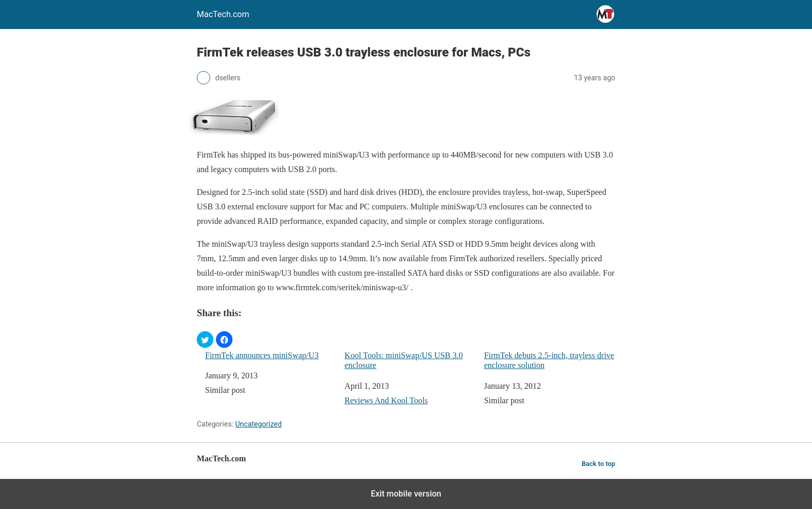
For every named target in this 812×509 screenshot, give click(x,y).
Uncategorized (258, 424)
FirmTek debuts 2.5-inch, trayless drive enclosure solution (549, 360)
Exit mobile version (406, 494)
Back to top (598, 464)
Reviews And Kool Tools (386, 400)
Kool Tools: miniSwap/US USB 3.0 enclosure (403, 360)
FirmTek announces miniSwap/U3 (262, 355)
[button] (205, 340)
